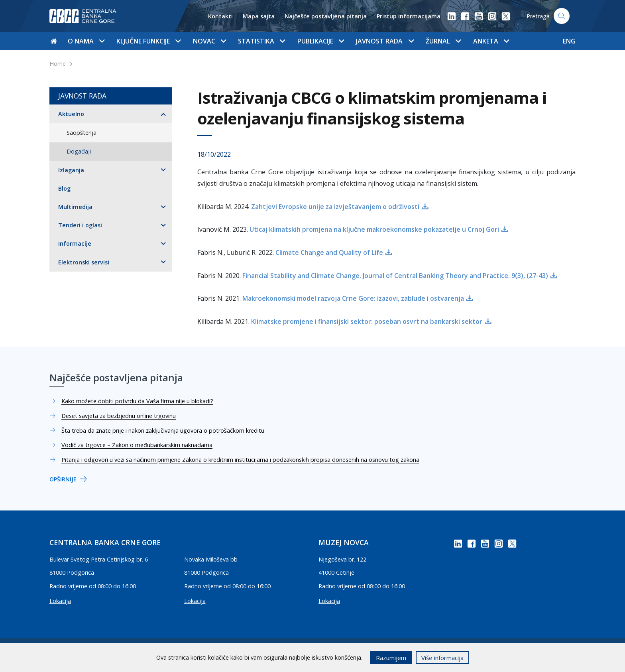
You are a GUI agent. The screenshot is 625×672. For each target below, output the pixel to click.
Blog (64, 188)
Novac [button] (209, 41)
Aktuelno (71, 114)
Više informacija (442, 658)
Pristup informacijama (409, 16)
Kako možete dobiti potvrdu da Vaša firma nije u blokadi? (137, 401)
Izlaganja (71, 170)
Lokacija (60, 601)
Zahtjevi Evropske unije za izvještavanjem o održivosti (335, 207)
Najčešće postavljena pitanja (326, 16)
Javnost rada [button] (385, 41)
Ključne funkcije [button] (148, 41)
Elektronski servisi (84, 262)
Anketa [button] (491, 41)
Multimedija (75, 207)
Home (58, 64)
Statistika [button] (261, 41)
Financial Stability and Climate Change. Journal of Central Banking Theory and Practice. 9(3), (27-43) (395, 276)
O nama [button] (86, 41)
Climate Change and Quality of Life (329, 252)
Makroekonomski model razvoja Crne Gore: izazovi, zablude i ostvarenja (353, 298)
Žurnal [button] (443, 41)
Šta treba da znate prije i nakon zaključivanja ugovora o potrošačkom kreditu (163, 431)
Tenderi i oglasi (80, 225)
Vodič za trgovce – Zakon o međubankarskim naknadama (137, 445)
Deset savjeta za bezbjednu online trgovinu (119, 416)
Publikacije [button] (321, 41)
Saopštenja (82, 133)
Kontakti (220, 16)
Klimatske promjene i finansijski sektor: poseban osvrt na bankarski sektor (367, 321)
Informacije (75, 243)
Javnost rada (82, 96)
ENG (569, 41)
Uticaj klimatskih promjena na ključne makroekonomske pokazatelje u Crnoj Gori (374, 229)
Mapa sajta (259, 16)
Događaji (79, 151)
